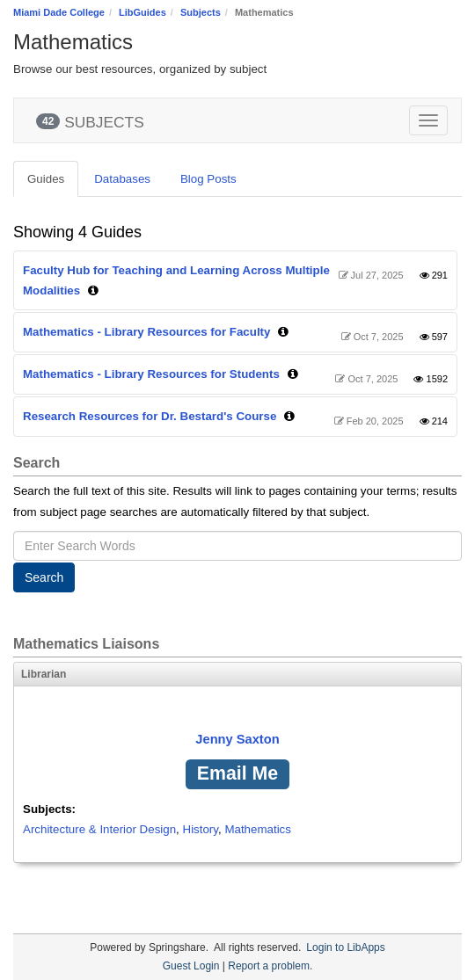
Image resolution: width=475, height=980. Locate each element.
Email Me (237, 773)
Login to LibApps (345, 947)
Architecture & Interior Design (99, 829)
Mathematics (258, 829)
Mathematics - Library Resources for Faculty (146, 332)
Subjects (201, 12)
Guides (46, 179)
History (201, 829)
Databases (122, 179)
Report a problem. (270, 966)
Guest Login (191, 966)
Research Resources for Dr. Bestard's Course (150, 416)
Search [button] (44, 577)
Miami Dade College (59, 12)
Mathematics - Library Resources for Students (151, 374)
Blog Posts (208, 179)
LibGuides (142, 12)
